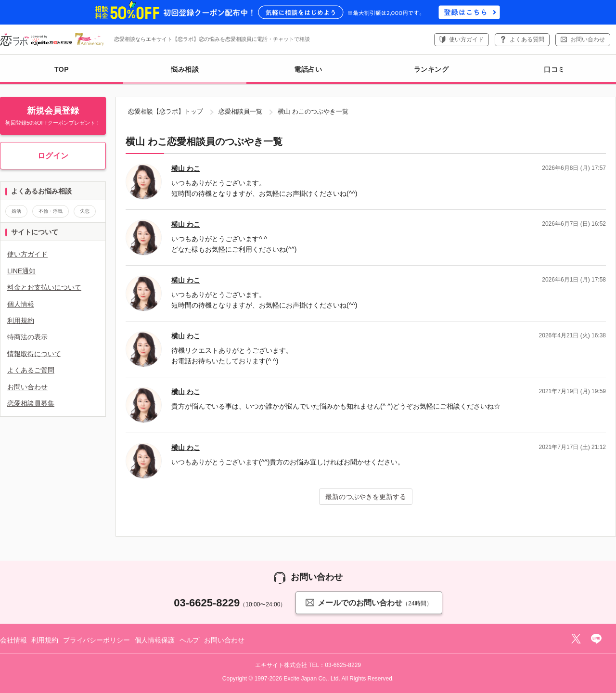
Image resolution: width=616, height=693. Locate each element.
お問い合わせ (588, 39)
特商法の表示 (27, 337)
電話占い (308, 69)
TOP (62, 69)
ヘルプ (190, 640)
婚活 (16, 211)
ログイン (53, 156)
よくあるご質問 (31, 370)
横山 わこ (186, 168)
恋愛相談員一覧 (240, 111)
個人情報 (21, 304)
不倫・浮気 (51, 211)
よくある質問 (527, 39)
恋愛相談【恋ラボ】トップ (166, 111)
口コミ (554, 69)
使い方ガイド (466, 39)
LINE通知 (21, 271)
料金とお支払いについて (44, 287)
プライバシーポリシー (96, 640)
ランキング (431, 69)
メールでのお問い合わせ (369, 602)
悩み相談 (185, 75)
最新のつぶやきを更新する (366, 497)
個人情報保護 (155, 640)
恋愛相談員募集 (31, 403)
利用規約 (21, 321)
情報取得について (34, 354)
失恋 (85, 211)
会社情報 (13, 640)
